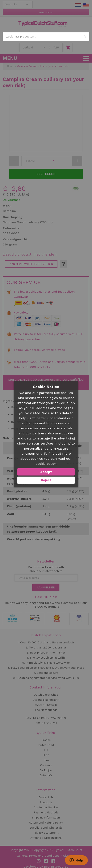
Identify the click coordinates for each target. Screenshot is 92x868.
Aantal (31, 161)
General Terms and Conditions (38, 856)
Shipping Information (46, 818)
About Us (46, 802)
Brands (46, 740)
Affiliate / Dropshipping (46, 838)
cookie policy (46, 464)
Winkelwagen (68, 48)
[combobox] (46, 37)
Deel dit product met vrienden (30, 254)
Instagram (39, 861)
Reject (46, 480)
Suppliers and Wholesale (46, 828)
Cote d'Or (46, 775)
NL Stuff (78, 5)
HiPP (46, 755)
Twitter (46, 861)
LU (46, 750)
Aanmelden (46, 12)
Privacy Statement (46, 833)
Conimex (46, 765)
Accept (46, 472)
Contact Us (46, 797)
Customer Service (46, 807)
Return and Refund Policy (46, 823)
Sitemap (69, 856)
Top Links (11, 4)
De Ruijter (46, 770)
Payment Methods (46, 812)
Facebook (53, 861)
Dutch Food (46, 745)
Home (11, 66)
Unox (46, 760)
